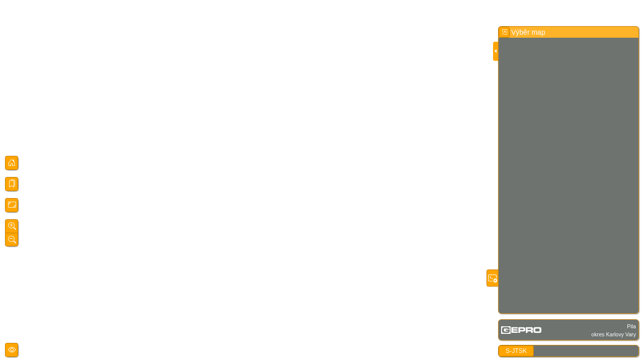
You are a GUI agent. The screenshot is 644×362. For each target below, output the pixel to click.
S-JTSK (516, 351)
